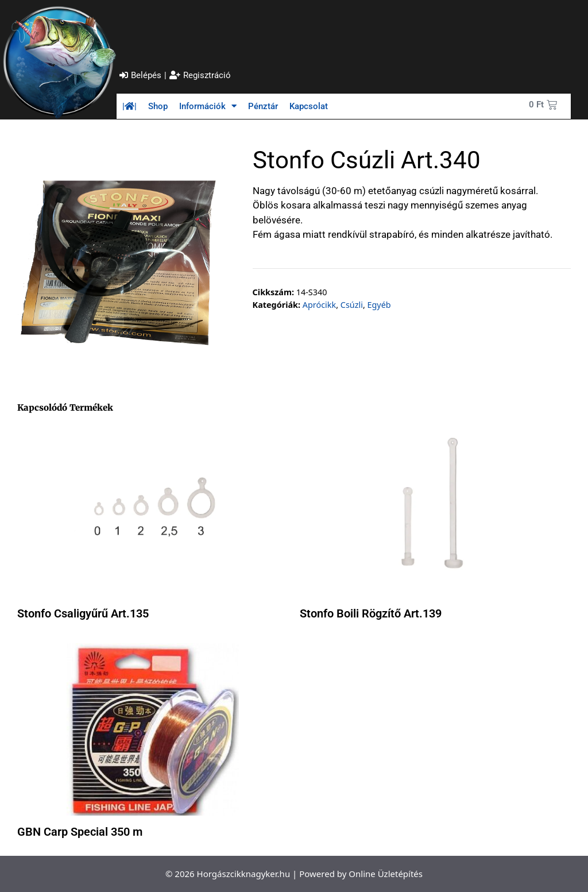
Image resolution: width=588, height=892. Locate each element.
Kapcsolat (309, 106)
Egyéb (379, 305)
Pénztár (263, 106)
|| (129, 106)
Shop (158, 106)
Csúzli (352, 305)
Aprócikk (319, 305)
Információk (208, 106)
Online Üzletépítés (386, 874)
